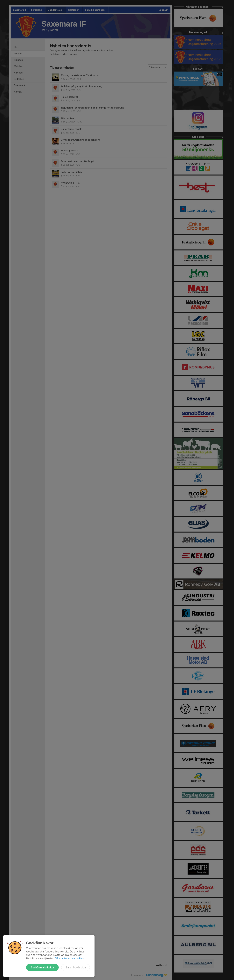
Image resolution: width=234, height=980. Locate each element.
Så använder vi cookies (69, 958)
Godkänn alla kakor (42, 967)
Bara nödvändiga (76, 967)
